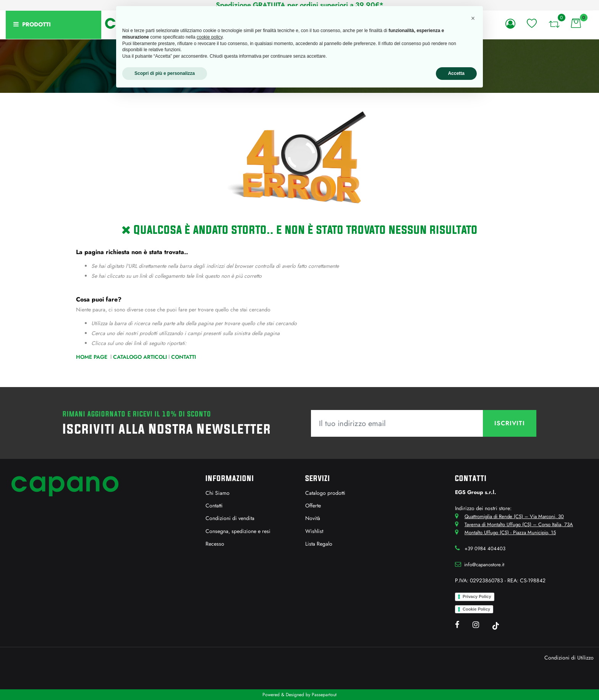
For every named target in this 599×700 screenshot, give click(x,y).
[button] (510, 423)
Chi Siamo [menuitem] (218, 493)
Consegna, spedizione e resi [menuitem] (238, 531)
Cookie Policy (476, 609)
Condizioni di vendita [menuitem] (230, 518)
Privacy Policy (477, 596)
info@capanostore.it (484, 565)
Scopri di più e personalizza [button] (165, 73)
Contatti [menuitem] (214, 506)
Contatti (184, 357)
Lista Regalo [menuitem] (319, 544)
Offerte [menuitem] (313, 506)
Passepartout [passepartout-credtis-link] (324, 695)
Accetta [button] (456, 73)
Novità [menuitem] (313, 518)
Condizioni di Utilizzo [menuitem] (569, 658)
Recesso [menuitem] (215, 544)
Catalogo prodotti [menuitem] (325, 493)
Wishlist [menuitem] (314, 531)
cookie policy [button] (210, 37)
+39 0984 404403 (485, 548)
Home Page (92, 357)
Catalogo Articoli (140, 357)
